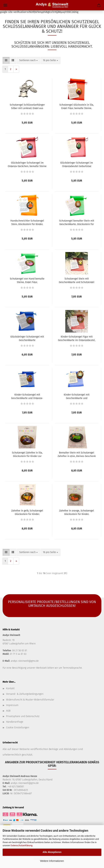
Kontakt (10, 688)
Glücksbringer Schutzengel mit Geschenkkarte (27, 338)
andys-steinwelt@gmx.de (25, 661)
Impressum (12, 705)
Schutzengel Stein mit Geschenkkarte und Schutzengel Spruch (77, 280)
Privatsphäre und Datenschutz (23, 716)
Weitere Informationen (52, 861)
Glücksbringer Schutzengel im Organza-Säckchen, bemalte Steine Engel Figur (27, 164)
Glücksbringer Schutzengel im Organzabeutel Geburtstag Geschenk (77, 164)
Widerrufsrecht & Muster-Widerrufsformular (30, 700)
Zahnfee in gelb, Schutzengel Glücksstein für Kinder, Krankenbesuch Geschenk (27, 512)
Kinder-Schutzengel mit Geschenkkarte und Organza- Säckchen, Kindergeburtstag (27, 396)
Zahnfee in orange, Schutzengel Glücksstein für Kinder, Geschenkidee (77, 512)
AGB (8, 711)
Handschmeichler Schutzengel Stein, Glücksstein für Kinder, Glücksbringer (27, 222)
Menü (5, 5)
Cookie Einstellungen (18, 728)
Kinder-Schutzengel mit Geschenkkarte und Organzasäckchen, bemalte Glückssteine (77, 396)
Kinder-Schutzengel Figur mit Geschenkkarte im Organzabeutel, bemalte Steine (77, 338)
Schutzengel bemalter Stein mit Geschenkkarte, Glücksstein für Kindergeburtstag (77, 222)
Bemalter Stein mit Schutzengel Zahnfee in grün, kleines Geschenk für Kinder (77, 454)
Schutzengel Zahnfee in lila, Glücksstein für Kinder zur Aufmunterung (27, 454)
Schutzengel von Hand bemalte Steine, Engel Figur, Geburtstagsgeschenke (27, 280)
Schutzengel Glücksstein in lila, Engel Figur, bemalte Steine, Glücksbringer (77, 106)
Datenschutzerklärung (21, 845)
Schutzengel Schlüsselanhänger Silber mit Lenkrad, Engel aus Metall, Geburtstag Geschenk (27, 106)
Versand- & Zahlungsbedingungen (25, 694)
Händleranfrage (15, 722)
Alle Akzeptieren (52, 852)
